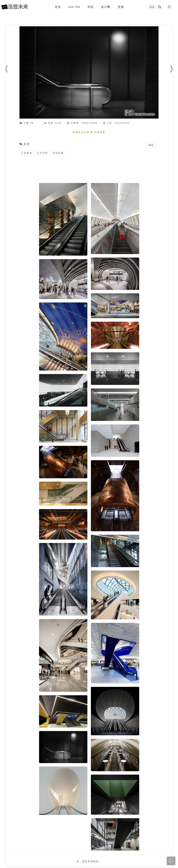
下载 (29, 123)
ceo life (74, 7)
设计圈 (107, 7)
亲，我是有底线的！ (89, 861)
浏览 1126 (53, 123)
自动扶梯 (58, 153)
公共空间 (42, 153)
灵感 (122, 7)
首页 (58, 7)
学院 (92, 7)
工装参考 (27, 153)
